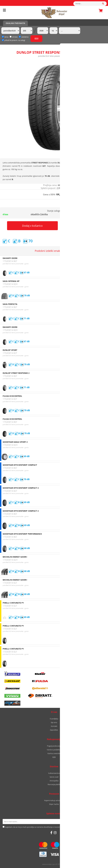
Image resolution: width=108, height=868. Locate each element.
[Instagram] (55, 833)
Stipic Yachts (54, 804)
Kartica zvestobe (54, 753)
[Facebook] (51, 833)
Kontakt (54, 726)
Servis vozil (54, 777)
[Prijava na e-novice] (102, 822)
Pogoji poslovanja (54, 746)
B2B (54, 757)
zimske (14, 37)
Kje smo (54, 722)
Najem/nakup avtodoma (54, 800)
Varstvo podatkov (54, 750)
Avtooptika (54, 781)
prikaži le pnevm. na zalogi (15, 40)
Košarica (100, 11)
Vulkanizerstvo (54, 773)
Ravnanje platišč (54, 784)
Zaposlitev (54, 730)
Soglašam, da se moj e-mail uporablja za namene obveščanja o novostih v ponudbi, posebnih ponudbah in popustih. (51, 827)
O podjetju (54, 719)
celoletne (24, 37)
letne (5, 37)
